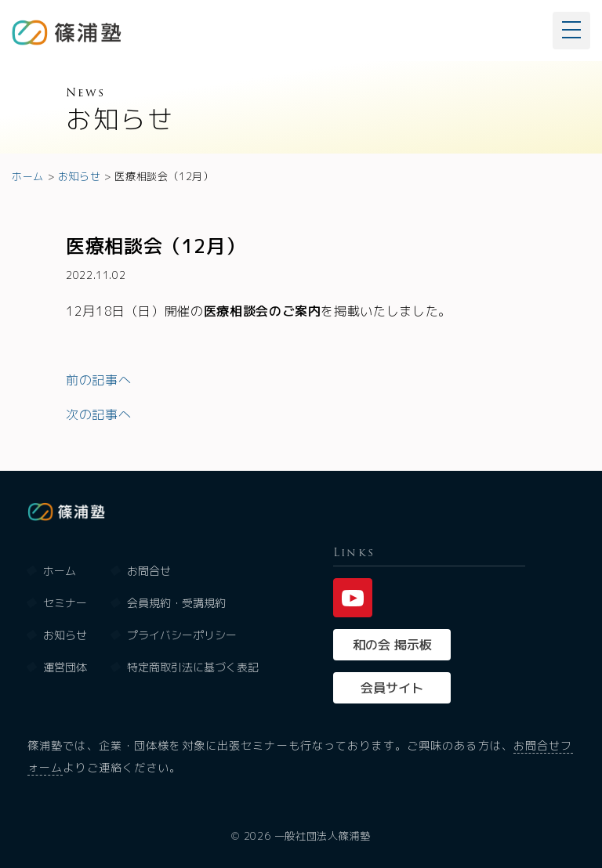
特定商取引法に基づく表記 (193, 667)
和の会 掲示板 (392, 645)
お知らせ (65, 635)
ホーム (60, 571)
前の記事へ (98, 380)
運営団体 (65, 667)
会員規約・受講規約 (176, 603)
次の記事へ (98, 414)
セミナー (65, 603)
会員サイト (392, 688)
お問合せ (149, 571)
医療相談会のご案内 (263, 311)
